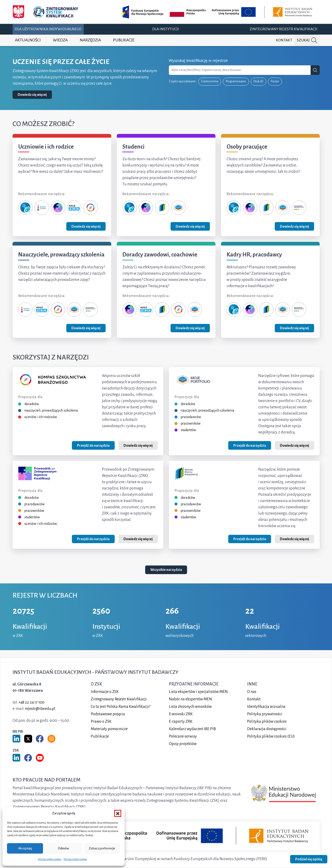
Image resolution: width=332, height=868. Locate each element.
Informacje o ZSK (105, 692)
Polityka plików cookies (50, 859)
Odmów (63, 848)
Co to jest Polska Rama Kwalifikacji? (121, 707)
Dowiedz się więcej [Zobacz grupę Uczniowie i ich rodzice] (86, 226)
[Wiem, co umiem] (42, 208)
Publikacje (124, 40)
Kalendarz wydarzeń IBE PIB (192, 729)
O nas (252, 692)
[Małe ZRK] (74, 208)
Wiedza (60, 40)
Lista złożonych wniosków (190, 707)
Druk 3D (258, 81)
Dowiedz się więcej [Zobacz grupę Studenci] (190, 226)
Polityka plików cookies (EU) (271, 736)
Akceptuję (25, 848)
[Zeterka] (25, 208)
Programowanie (236, 81)
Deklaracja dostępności (267, 729)
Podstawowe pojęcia (108, 714)
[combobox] (240, 70)
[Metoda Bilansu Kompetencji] (162, 208)
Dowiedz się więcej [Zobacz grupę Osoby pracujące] (294, 226)
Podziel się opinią (309, 859)
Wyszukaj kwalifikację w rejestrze (198, 60)
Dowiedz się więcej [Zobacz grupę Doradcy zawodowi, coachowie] (190, 328)
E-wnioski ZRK (181, 714)
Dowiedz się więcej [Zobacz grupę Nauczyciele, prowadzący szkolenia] (86, 328)
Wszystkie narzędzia (166, 570)
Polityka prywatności (265, 714)
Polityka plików (267, 722)
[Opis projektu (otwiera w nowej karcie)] (218, 12)
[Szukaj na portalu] (307, 40)
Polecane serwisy (183, 736)
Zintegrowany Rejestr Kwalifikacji (283, 29)
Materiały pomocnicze (109, 729)
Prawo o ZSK (101, 722)
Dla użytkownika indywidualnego (48, 29)
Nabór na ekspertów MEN (190, 699)
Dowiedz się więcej (32, 95)
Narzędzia (90, 40)
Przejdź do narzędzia (93, 446)
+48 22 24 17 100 (31, 702)
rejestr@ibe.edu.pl (40, 709)
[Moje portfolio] (178, 208)
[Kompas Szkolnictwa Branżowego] (91, 208)
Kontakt (284, 40)
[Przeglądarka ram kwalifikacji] (299, 208)
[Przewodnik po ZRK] (58, 208)
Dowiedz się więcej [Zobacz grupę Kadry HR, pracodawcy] (294, 328)
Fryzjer (275, 81)
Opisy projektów (183, 744)
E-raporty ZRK (181, 722)
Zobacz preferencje (102, 848)
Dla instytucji (166, 29)
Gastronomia (210, 81)
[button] (118, 813)
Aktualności (28, 40)
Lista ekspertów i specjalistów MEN (198, 692)
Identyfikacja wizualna (266, 707)
